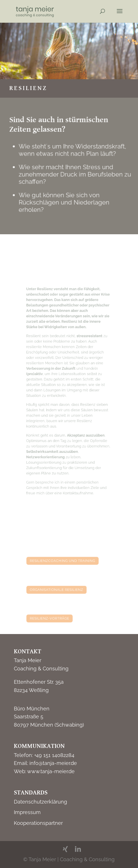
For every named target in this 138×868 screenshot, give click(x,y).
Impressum (27, 812)
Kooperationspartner (38, 823)
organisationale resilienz (59, 589)
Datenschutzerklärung (40, 802)
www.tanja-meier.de (51, 771)
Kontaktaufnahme (77, 477)
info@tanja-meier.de (53, 763)
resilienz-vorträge (53, 618)
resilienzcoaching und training (64, 560)
